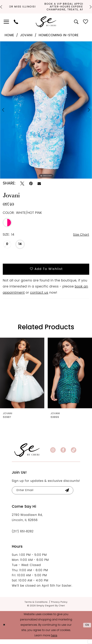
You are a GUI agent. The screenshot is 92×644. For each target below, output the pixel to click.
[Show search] (76, 25)
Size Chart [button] (81, 238)
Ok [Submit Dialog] (87, 630)
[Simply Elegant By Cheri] (46, 25)
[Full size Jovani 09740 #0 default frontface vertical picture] (46, 113)
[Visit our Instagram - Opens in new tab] (53, 454)
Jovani (26, 39)
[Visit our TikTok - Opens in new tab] (74, 454)
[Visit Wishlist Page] (86, 25)
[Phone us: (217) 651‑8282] (16, 25)
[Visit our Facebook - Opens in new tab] (63, 454)
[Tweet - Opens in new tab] (22, 187)
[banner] (27, 454)
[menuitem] (7, 25)
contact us (39, 297)
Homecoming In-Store (59, 39)
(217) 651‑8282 (23, 536)
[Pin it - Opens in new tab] (31, 187)
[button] (7, 25)
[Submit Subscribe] (70, 495)
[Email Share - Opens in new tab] (39, 187)
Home (9, 39)
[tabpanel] (46, 113)
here (54, 640)
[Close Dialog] (4, 630)
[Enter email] (44, 495)
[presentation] (22, 377)
